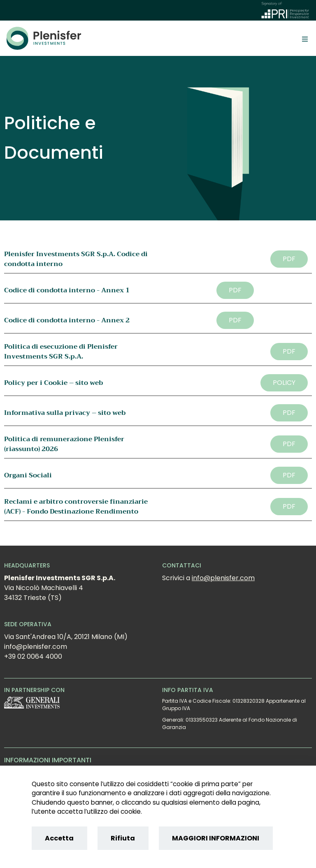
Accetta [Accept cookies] (59, 838)
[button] (289, 259)
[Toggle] (305, 38)
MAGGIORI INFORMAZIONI (216, 838)
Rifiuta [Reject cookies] (123, 838)
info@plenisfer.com (223, 578)
